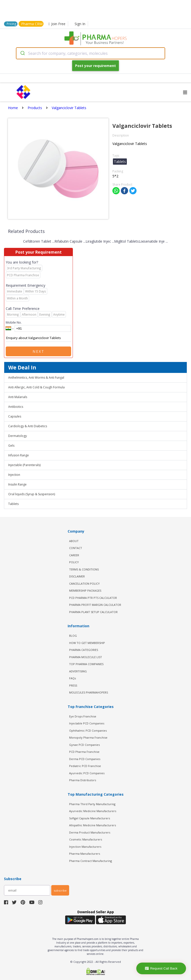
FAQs (72, 678)
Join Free (57, 24)
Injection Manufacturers (85, 847)
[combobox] (91, 53)
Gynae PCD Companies (84, 745)
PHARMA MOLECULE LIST (86, 657)
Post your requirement (95, 66)
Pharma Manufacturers (85, 854)
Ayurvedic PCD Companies (87, 773)
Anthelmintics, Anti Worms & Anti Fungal (36, 378)
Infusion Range (19, 455)
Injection (14, 475)
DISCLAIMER (77, 576)
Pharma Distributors (83, 780)
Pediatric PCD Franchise (85, 766)
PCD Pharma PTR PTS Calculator (93, 598)
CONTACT (76, 548)
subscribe (60, 890)
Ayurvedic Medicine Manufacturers (93, 811)
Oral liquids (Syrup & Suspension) (32, 494)
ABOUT (74, 541)
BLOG (73, 636)
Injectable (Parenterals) (24, 465)
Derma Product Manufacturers (90, 832)
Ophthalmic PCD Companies (88, 731)
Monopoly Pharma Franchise (88, 737)
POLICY (74, 562)
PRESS (73, 685)
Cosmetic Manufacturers (86, 839)
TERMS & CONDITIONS (84, 569)
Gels (11, 446)
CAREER (74, 555)
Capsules (15, 416)
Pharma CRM (32, 24)
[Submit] (22, 53)
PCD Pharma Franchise (84, 752)
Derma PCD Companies (85, 759)
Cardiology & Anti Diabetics (28, 426)
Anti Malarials (18, 397)
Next (39, 351)
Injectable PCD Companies (87, 723)
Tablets (13, 504)
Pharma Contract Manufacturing (91, 861)
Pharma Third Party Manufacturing (92, 804)
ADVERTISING (78, 671)
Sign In (80, 24)
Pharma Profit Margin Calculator (95, 605)
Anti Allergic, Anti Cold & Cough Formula (36, 387)
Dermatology (18, 436)
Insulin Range (17, 484)
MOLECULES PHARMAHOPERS (89, 692)
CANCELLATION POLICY (84, 584)
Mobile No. (14, 322)
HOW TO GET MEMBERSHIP (87, 643)
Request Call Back (161, 968)
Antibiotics (16, 407)
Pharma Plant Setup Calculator (93, 612)
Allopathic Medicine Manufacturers (93, 825)
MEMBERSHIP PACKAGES (85, 591)
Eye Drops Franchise (83, 716)
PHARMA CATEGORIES (84, 650)
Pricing (11, 24)
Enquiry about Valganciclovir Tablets (38, 338)
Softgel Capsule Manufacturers (90, 818)
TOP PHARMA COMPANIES (86, 664)
